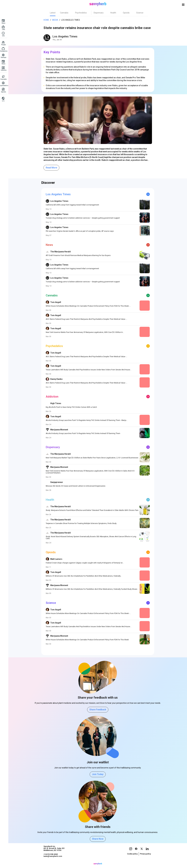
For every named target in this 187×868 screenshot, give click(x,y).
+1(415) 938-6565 (51, 860)
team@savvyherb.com (54, 862)
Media (56, 20)
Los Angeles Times (71, 20)
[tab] (54, 13)
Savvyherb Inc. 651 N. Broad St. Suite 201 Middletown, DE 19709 (55, 854)
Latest (54, 13)
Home (47, 20)
